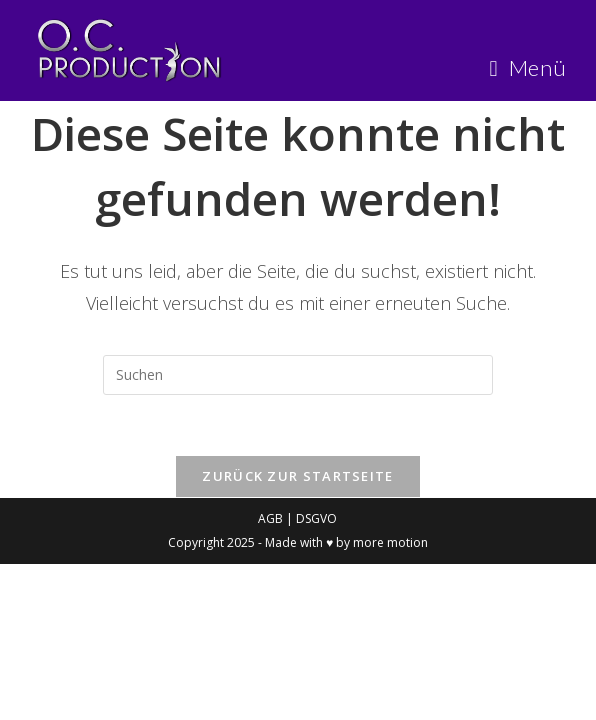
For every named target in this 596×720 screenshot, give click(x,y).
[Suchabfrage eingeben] (298, 375)
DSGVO (316, 518)
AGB (272, 518)
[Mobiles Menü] (528, 67)
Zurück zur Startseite (297, 476)
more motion (390, 542)
